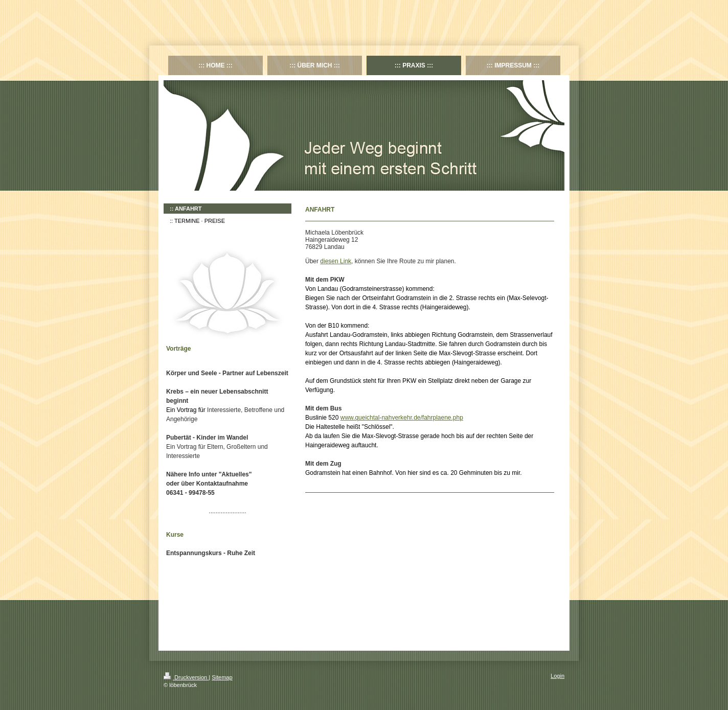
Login (558, 676)
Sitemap (222, 677)
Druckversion (186, 677)
